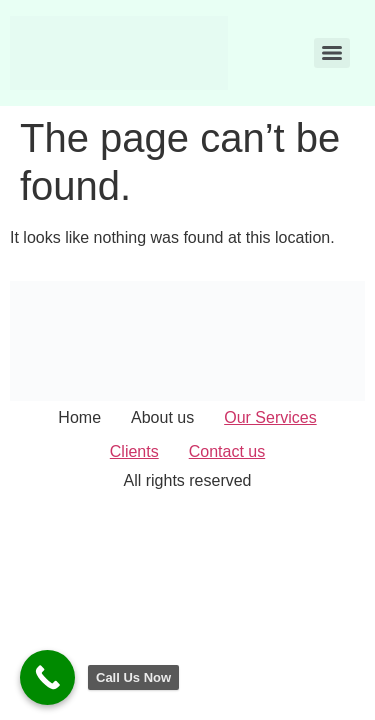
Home (79, 417)
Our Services (270, 417)
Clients (134, 451)
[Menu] (332, 53)
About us (162, 417)
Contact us (227, 451)
